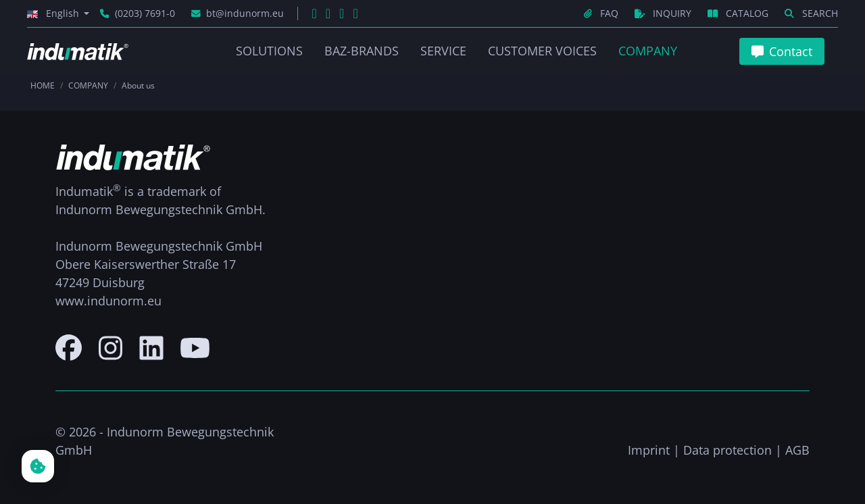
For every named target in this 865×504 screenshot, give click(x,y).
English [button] (54, 13)
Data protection (727, 450)
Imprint (649, 450)
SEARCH (811, 13)
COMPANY (88, 85)
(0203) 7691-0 (138, 13)
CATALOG (739, 13)
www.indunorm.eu (108, 301)
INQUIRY (664, 13)
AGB (797, 450)
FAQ (602, 13)
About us (138, 85)
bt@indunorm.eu (238, 13)
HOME (43, 85)
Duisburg (119, 282)
